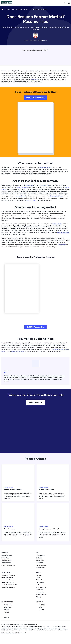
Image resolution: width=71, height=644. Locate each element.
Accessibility (40, 592)
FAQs (38, 585)
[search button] (65, 3)
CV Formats (40, 563)
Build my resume (36, 402)
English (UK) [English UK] (6, 607)
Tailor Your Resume (10, 529)
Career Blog (11, 9)
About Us (39, 575)
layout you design (45, 167)
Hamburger (69, 3)
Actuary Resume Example (13, 490)
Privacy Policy (40, 590)
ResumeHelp (45, 185)
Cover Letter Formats (8, 582)
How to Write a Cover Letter (9, 585)
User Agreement (41, 587)
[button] (5, 617)
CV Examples (40, 560)
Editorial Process (41, 580)
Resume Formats (6, 563)
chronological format (56, 196)
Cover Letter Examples (8, 580)
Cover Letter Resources (8, 587)
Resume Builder (6, 558)
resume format (21, 196)
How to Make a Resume (8, 565)
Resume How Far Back (46, 490)
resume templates (23, 187)
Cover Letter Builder (7, 577)
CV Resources (40, 568)
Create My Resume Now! (36, 98)
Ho (5, 373)
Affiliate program (41, 594)
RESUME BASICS (8, 487)
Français (5, 612)
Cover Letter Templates (8, 575)
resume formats (31, 200)
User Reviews (40, 582)
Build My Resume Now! (36, 327)
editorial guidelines (18, 352)
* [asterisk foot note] (48, 50)
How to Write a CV (41, 565)
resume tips (35, 80)
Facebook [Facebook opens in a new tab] (40, 605)
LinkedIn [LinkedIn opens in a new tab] (40, 610)
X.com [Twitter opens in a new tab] (39, 607)
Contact (39, 577)
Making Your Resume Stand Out (50, 529)
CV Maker (39, 558)
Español (5, 610)
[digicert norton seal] (7, 638)
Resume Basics (23, 9)
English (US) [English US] (6, 605)
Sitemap (39, 597)
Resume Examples (7, 560)
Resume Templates (7, 555)
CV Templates (40, 555)
